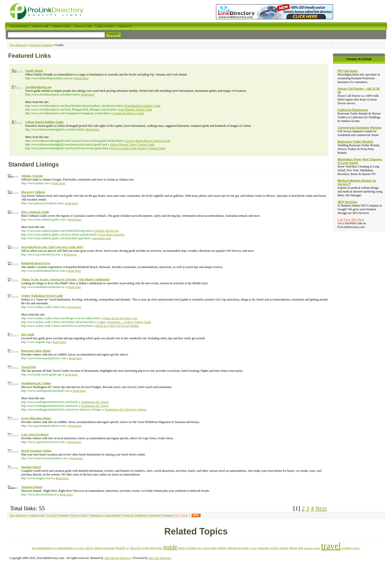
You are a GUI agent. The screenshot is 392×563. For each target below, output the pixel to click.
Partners (64, 515)
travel (331, 546)
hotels (182, 548)
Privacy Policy (80, 515)
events (145, 548)
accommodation (42, 548)
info (199, 548)
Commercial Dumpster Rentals (359, 128)
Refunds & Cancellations (106, 515)
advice (89, 548)
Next (321, 508)
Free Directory (18, 45)
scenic (274, 548)
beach (120, 548)
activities (79, 548)
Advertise (155, 515)
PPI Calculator (348, 71)
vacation (347, 548)
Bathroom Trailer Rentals (355, 142)
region (253, 548)
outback (232, 548)
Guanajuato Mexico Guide (128, 113)
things (293, 548)
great (159, 548)
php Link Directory (160, 558)
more (214, 548)
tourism (308, 548)
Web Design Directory (118, 558)
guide (170, 547)
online (222, 548)
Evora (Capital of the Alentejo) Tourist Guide (138, 148)
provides (243, 548)
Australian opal (101, 238)
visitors (356, 548)
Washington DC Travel (94, 406)
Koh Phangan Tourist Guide (135, 109)
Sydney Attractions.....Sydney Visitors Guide (124, 322)
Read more (82, 78)
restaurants (263, 548)
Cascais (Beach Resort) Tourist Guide (147, 141)
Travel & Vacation (41, 45)
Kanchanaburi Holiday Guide (143, 106)
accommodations (63, 548)
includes (191, 548)
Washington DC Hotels (95, 402)
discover (136, 548)
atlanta (98, 548)
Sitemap (168, 515)
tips (300, 548)
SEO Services (347, 202)
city (128, 548)
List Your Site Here (351, 220)
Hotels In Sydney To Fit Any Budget (117, 326)
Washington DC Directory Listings (125, 409)
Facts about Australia (112, 234)
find (153, 548)
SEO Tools (181, 515)
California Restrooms (353, 110)
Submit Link (37, 515)
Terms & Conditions (135, 515)
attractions (109, 548)
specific (284, 548)
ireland (206, 548)
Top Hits (52, 515)
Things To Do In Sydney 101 (120, 318)
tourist (317, 548)
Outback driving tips (107, 231)
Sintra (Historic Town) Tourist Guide (132, 144)
